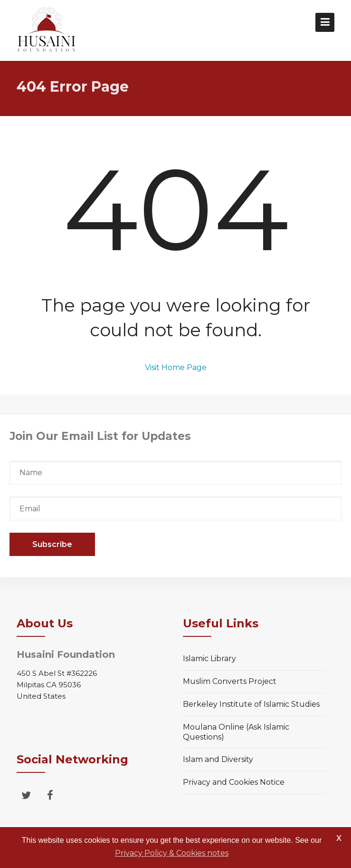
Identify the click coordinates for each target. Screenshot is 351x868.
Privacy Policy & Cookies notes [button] (172, 853)
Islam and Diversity (218, 759)
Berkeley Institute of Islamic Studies (251, 704)
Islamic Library (209, 658)
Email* (175, 508)
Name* (175, 473)
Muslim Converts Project (230, 681)
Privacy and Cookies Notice (234, 782)
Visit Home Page (176, 367)
